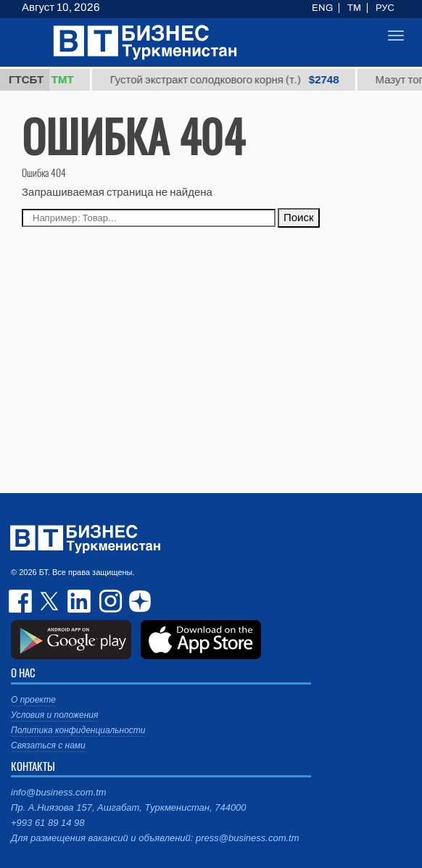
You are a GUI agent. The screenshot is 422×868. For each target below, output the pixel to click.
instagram (109, 601)
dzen (138, 601)
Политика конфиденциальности (78, 730)
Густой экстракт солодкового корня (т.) (234, 80)
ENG (322, 8)
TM (354, 8)
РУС (385, 8)
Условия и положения (54, 715)
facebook (22, 601)
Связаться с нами (48, 745)
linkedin (80, 601)
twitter (51, 601)
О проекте (33, 700)
